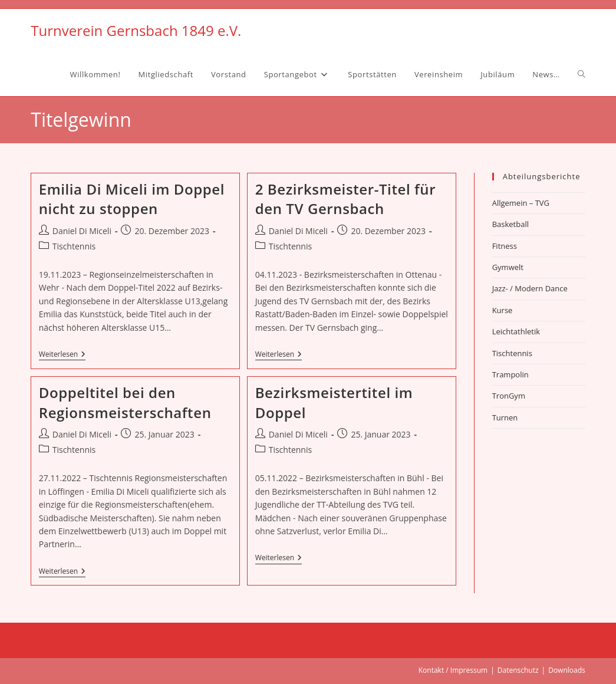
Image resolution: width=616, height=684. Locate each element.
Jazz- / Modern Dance (530, 288)
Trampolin (510, 374)
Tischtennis (74, 246)
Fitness (505, 246)
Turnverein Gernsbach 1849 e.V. (136, 30)
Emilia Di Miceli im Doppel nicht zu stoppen (132, 199)
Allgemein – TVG (521, 203)
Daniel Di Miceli (82, 231)
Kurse (503, 310)
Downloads (567, 670)
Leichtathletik (516, 331)
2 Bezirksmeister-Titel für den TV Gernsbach (345, 199)
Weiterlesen (62, 355)
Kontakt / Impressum (453, 670)
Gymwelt (508, 267)
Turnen (505, 417)
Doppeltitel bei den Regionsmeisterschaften (125, 402)
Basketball (510, 224)
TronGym (509, 396)
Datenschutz (518, 670)
